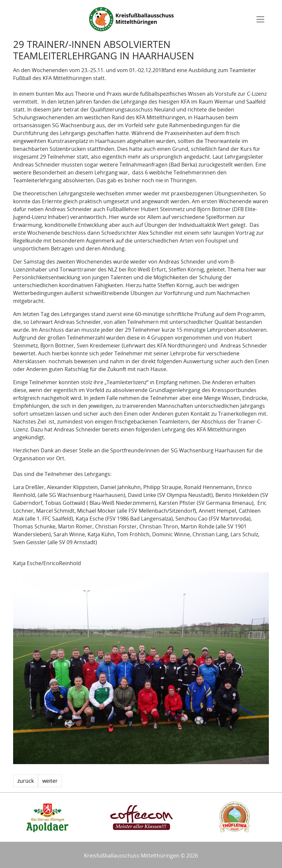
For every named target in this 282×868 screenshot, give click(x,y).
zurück (26, 781)
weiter (50, 781)
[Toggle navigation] (260, 19)
